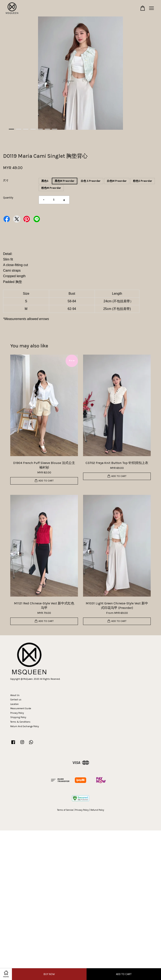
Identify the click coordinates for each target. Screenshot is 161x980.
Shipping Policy (18, 717)
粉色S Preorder (143, 181)
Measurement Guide (21, 708)
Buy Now (49, 974)
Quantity (8, 198)
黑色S (45, 181)
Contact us (16, 700)
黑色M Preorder (65, 181)
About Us (15, 695)
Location (14, 704)
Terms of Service (65, 810)
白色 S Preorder (91, 181)
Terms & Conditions (20, 722)
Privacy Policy (17, 713)
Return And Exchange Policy (25, 726)
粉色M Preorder (51, 188)
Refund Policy (97, 810)
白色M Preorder (117, 181)
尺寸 (6, 180)
